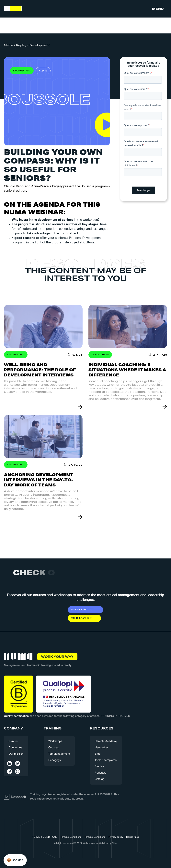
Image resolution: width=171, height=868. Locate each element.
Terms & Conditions (71, 837)
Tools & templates (106, 760)
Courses (54, 748)
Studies (99, 767)
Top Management (59, 754)
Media (8, 45)
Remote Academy (106, 741)
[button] (158, 9)
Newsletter (101, 748)
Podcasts (101, 773)
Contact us (15, 748)
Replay (21, 45)
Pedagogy (55, 760)
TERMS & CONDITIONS (45, 837)
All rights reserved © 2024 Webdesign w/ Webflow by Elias (86, 843)
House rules (132, 837)
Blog (98, 754)
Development (40, 45)
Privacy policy (116, 837)
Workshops (55, 741)
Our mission (16, 754)
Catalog (100, 779)
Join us (13, 741)
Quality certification (16, 716)
